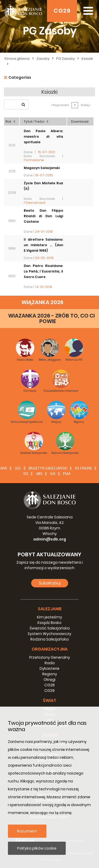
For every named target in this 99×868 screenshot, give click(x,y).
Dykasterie (49, 668)
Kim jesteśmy (49, 617)
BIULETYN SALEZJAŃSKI (48, 468)
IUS (53, 474)
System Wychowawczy (49, 634)
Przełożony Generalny (50, 657)
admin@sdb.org (50, 539)
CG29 (62, 11)
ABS (39, 474)
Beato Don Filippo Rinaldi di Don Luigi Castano (43, 216)
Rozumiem (27, 831)
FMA (67, 474)
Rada (50, 663)
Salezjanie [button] (50, 609)
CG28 (49, 685)
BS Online (83, 468)
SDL (18, 468)
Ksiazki (87, 59)
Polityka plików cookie (37, 848)
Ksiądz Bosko (49, 623)
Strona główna (17, 59)
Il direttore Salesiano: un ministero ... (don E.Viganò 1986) (43, 245)
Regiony (50, 674)
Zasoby (43, 59)
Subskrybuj (50, 583)
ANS (4, 468)
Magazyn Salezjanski (42, 168)
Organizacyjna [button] (50, 649)
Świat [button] (49, 700)
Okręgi (49, 679)
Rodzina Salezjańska (49, 639)
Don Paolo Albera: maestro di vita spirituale (43, 137)
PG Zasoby (65, 59)
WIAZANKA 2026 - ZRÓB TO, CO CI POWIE (51, 318)
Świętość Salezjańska (50, 628)
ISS (26, 474)
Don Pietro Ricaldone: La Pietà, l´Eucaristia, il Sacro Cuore (43, 271)
